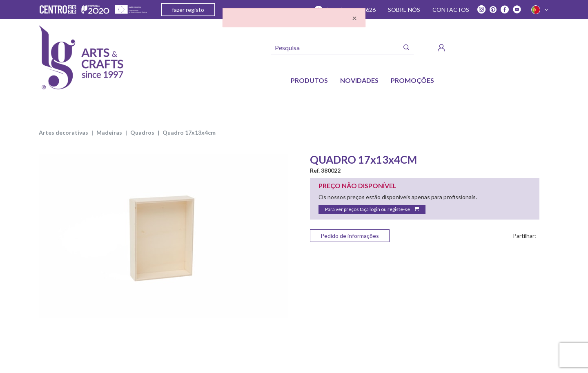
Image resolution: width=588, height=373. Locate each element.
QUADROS (142, 132)
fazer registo (188, 10)
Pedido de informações (350, 236)
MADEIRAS (109, 132)
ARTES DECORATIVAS (63, 132)
